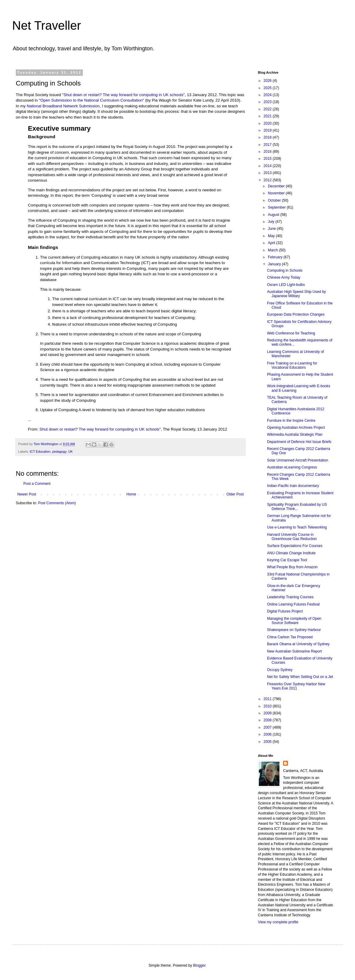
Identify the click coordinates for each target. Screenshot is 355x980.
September (277, 207)
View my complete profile (278, 922)
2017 (268, 145)
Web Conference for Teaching (291, 333)
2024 (268, 95)
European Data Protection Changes (296, 314)
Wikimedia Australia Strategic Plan (295, 435)
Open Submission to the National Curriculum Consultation (91, 100)
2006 (268, 734)
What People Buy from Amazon (292, 567)
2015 (268, 159)
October (275, 200)
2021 (268, 116)
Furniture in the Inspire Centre (291, 421)
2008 (268, 720)
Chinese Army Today (284, 277)
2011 (268, 699)
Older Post (235, 494)
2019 (268, 130)
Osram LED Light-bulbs (286, 285)
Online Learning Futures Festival (293, 604)
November (277, 193)
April (272, 243)
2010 (268, 706)
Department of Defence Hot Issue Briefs (299, 442)
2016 (268, 152)
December (277, 186)
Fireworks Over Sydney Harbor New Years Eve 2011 (296, 686)
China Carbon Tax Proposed (290, 637)
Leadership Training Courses (290, 597)
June (272, 229)
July (272, 222)
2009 (268, 713)
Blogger (199, 965)
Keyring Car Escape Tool (287, 560)
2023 (268, 102)
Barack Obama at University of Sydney (298, 644)
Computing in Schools (285, 270)
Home (131, 494)
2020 (268, 123)
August (274, 215)
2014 (268, 166)
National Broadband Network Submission (63, 106)
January (275, 264)
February (276, 257)
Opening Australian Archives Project (296, 428)
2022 (268, 109)
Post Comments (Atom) (57, 503)
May (272, 236)
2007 (268, 727)
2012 (268, 180)
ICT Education (40, 451)
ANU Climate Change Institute (291, 553)
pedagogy (59, 451)
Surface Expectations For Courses (295, 546)
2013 (268, 173)
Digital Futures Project (285, 611)
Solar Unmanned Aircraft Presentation (298, 460)
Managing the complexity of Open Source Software (294, 621)
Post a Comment (37, 484)
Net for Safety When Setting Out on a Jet (300, 677)
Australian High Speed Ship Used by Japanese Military (296, 294)
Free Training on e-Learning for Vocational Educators (292, 365)
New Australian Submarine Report (294, 651)
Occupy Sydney (280, 670)
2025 (268, 88)
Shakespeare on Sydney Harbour (294, 630)
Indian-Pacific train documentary (293, 486)
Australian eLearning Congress (292, 467)
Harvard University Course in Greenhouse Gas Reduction (292, 537)
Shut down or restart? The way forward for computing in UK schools (123, 95)
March (274, 250)
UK (71, 451)
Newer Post (27, 494)
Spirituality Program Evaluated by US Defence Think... (297, 507)
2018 (268, 137)
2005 (268, 742)
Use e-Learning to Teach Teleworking (297, 527)
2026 (268, 81)
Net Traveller (47, 25)
